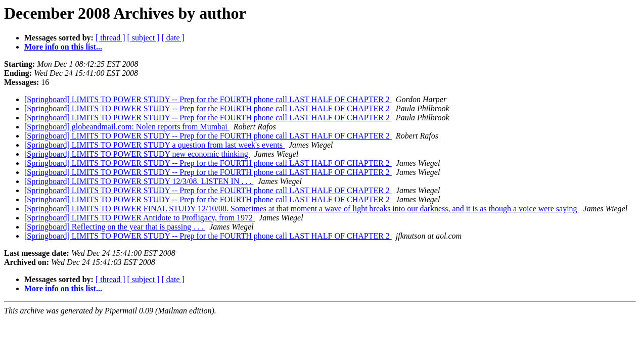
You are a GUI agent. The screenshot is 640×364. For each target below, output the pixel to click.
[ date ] (173, 38)
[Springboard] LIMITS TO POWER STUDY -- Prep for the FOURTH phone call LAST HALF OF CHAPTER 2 (208, 99)
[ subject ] (144, 38)
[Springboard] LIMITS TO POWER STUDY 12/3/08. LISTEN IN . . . (139, 181)
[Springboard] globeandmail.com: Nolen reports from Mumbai (127, 127)
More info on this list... (63, 47)
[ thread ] (110, 38)
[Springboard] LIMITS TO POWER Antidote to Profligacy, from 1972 (140, 218)
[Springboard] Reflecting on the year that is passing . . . (115, 227)
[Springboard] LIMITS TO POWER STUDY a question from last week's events (154, 145)
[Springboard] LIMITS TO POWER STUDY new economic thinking (137, 154)
